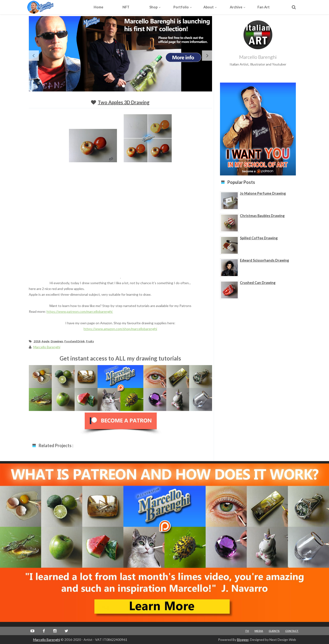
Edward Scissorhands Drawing (264, 260)
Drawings (57, 341)
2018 (37, 341)
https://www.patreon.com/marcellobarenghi (80, 311)
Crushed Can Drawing (258, 283)
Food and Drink (75, 341)
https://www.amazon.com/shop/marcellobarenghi (120, 329)
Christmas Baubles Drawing (262, 216)
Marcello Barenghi (47, 640)
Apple (46, 341)
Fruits (90, 341)
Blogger (243, 640)
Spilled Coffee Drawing (259, 238)
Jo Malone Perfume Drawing (263, 193)
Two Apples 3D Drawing (124, 102)
